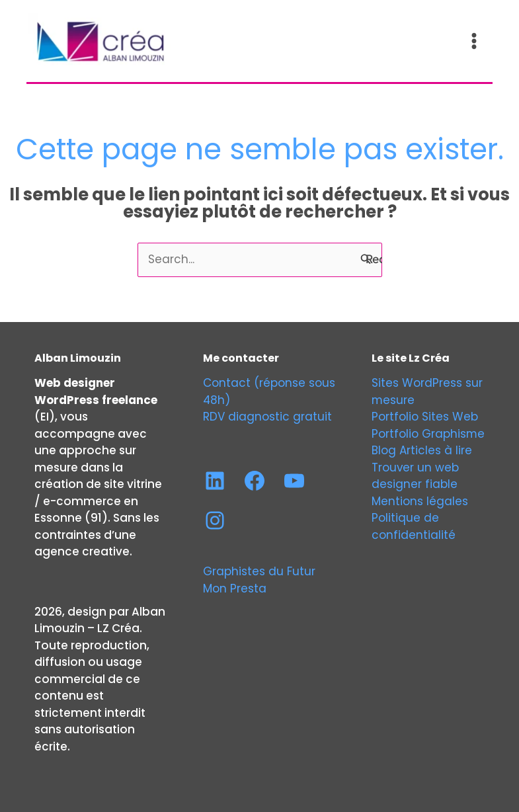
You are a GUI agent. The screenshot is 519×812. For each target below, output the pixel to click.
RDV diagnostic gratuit (267, 415)
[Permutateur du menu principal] (475, 40)
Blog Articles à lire (422, 448)
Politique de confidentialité (414, 524)
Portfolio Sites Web (425, 415)
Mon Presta (235, 587)
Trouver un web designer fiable (416, 474)
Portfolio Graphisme (428, 432)
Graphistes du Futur (259, 569)
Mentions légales (420, 499)
